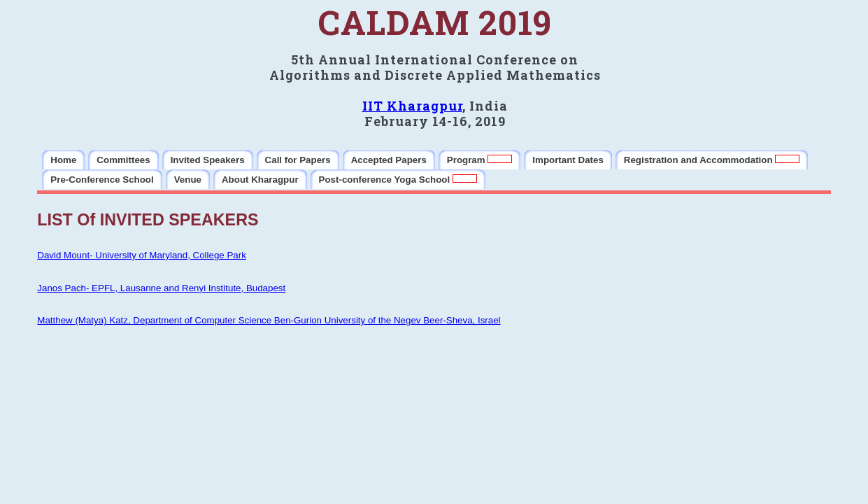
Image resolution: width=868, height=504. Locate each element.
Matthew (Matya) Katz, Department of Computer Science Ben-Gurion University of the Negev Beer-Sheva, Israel (269, 320)
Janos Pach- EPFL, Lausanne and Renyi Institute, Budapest (161, 288)
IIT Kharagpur (412, 106)
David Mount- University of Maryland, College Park (142, 255)
